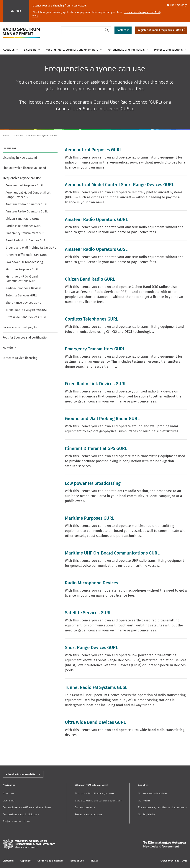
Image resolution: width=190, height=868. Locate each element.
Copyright (26, 861)
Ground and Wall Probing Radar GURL (31, 248)
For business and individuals (126, 50)
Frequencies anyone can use (22, 178)
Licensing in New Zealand (20, 158)
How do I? (9, 348)
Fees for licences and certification (26, 338)
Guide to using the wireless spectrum (98, 800)
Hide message (179, 5)
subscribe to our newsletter (21, 774)
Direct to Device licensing (20, 358)
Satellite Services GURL (21, 295)
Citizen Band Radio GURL (22, 219)
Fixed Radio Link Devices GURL (26, 240)
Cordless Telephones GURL (23, 226)
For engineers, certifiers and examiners (72, 50)
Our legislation (147, 814)
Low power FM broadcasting (24, 262)
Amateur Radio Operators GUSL (27, 211)
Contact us (123, 30)
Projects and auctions (168, 50)
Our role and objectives (153, 793)
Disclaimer (9, 861)
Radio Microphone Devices (23, 288)
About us (9, 50)
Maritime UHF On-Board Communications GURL (22, 279)
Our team (144, 800)
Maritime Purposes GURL (22, 269)
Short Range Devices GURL (23, 303)
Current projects (85, 807)
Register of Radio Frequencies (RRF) (159, 30)
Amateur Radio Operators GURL (27, 204)
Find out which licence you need (24, 168)
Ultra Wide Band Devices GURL (26, 317)
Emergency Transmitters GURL (26, 233)
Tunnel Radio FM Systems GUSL (26, 310)
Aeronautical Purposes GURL (25, 185)
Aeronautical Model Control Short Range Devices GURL (28, 195)
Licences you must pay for (20, 327)
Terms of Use (77, 861)
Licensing (30, 50)
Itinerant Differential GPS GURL (26, 255)
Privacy (94, 861)
